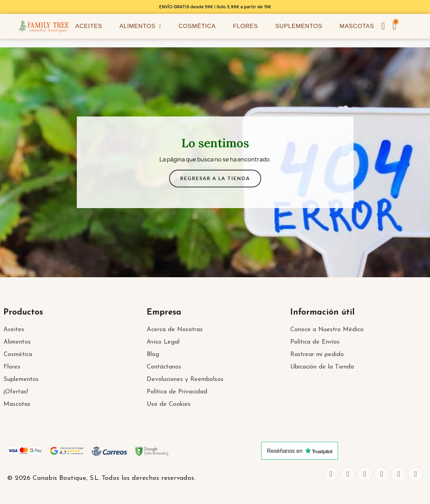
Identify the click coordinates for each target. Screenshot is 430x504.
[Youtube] (399, 474)
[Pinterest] (415, 474)
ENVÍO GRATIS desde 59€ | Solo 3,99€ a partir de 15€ (215, 7)
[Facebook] (331, 474)
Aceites (89, 26)
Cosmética (197, 26)
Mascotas (357, 26)
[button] (394, 26)
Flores (245, 26)
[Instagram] (365, 474)
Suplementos (299, 26)
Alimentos (140, 26)
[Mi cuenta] (383, 26)
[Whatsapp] (382, 474)
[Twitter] (348, 474)
